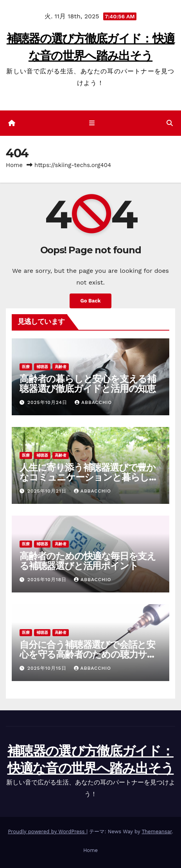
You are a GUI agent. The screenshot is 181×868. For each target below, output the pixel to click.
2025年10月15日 (48, 668)
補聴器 (42, 367)
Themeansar (157, 832)
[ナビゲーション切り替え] (92, 123)
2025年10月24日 (48, 402)
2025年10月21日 (48, 491)
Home (14, 165)
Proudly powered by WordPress (47, 832)
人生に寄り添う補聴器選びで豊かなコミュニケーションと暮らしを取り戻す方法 (89, 477)
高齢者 (61, 367)
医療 (26, 367)
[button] (170, 123)
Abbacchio (93, 402)
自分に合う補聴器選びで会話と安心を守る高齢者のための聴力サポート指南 (88, 654)
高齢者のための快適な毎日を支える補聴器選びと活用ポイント (88, 561)
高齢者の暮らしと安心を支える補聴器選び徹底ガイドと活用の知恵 (88, 384)
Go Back (91, 301)
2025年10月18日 (48, 580)
